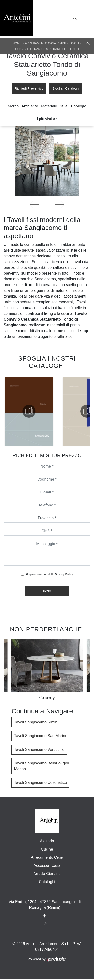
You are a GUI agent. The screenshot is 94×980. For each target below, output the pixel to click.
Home (17, 43)
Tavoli (74, 43)
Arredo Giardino (47, 874)
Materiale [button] (49, 106)
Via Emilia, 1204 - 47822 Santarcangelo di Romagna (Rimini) (45, 905)
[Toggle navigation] (87, 18)
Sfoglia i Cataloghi (66, 88)
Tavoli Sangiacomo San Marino (41, 736)
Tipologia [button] (78, 106)
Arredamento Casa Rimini (45, 43)
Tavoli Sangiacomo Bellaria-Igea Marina (42, 766)
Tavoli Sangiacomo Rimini (36, 722)
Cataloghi (47, 882)
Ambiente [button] (30, 106)
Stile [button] (64, 106)
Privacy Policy (64, 575)
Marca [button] (13, 106)
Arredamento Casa (47, 857)
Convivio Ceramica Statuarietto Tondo (47, 49)
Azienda (47, 841)
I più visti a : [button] (47, 119)
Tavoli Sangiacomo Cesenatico (40, 783)
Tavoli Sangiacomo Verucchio (39, 749)
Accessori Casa (47, 866)
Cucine (47, 849)
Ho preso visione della (49, 575)
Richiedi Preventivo (29, 88)
